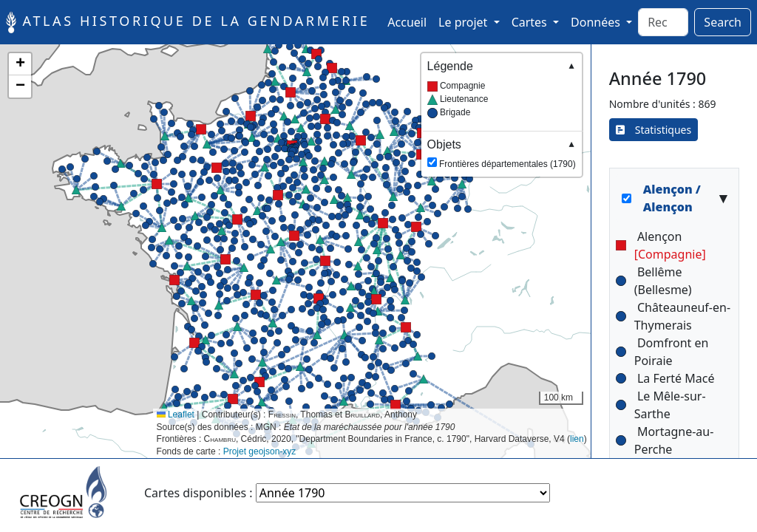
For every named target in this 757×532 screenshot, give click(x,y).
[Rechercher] (663, 22)
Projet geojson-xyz (260, 451)
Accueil (410, 21)
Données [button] (597, 22)
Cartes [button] (531, 22)
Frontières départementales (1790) (502, 153)
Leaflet (176, 415)
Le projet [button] (464, 22)
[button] (217, 168)
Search (723, 22)
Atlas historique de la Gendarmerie (188, 22)
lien (577, 439)
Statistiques (654, 130)
